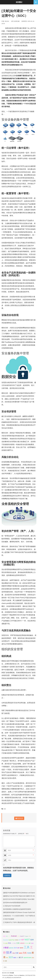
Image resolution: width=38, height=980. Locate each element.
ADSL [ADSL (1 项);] (5, 936)
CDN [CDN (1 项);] (18, 936)
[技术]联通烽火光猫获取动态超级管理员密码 (17, 909)
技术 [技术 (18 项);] (9, 952)
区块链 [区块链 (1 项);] (26, 943)
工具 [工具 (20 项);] (27, 947)
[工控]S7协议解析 (9, 919)
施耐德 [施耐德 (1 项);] (21, 953)
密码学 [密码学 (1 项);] (22, 948)
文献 (5, 809)
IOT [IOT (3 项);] (23, 940)
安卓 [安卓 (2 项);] (15, 948)
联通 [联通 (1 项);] (15, 958)
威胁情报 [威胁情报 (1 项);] (11, 948)
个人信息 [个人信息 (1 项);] (5, 943)
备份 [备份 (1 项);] (32, 943)
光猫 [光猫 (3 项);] (18, 943)
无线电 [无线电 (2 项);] (29, 953)
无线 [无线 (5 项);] (25, 953)
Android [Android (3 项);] (14, 936)
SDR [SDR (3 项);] (32, 940)
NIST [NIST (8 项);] (27, 940)
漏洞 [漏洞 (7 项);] (11, 957)
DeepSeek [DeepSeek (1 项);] (6, 940)
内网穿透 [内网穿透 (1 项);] (22, 943)
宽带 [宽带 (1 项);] (18, 948)
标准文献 (17, 21)
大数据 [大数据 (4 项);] (6, 948)
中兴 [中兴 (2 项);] (9, 943)
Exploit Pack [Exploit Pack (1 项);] (12, 940)
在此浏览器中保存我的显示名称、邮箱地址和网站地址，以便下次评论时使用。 (18, 869)
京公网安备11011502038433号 (13, 978)
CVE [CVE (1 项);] (30, 936)
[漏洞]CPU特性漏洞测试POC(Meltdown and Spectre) (20, 893)
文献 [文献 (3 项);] (17, 953)
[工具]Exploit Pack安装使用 (12, 906)
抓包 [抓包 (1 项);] (14, 953)
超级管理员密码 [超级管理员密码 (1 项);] (28, 958)
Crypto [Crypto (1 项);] (26, 936)
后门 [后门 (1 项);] (30, 943)
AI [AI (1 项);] (7, 936)
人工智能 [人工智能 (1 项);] (14, 943)
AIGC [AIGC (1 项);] (9, 936)
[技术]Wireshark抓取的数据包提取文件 (15, 903)
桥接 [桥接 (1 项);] (7, 958)
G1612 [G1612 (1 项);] (17, 940)
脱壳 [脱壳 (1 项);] (17, 958)
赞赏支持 (19, 818)
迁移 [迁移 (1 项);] (6, 961)
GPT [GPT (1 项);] (20, 940)
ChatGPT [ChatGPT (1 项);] (22, 936)
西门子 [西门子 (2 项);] (21, 957)
